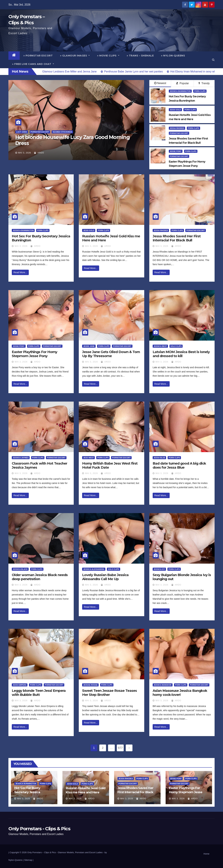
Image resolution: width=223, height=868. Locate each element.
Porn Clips (200, 91)
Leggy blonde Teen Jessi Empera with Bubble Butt (39, 693)
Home (206, 854)
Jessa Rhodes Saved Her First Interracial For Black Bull (177, 238)
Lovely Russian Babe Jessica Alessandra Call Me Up (105, 577)
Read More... (20, 272)
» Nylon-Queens (173, 56)
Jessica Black (20, 569)
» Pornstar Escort (38, 56)
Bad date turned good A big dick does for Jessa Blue (179, 465)
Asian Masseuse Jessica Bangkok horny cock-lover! (180, 693)
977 (120, 748)
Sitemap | (29, 860)
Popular (183, 83)
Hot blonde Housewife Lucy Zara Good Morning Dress (73, 140)
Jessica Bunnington (180, 91)
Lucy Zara (22, 132)
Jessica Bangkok (163, 685)
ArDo (39, 153)
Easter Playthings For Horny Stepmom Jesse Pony (35, 354)
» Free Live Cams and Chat (33, 64)
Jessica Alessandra (94, 569)
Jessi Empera (20, 685)
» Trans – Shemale (140, 56)
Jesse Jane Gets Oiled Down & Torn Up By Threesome (111, 354)
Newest (160, 83)
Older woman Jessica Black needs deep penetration (40, 577)
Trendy (204, 83)
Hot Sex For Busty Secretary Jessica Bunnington (27, 792)
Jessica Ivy (159, 569)
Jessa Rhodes (177, 128)
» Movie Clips (108, 56)
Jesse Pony (176, 151)
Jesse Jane (89, 346)
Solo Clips (176, 346)
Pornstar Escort (40, 132)
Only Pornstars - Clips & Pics (39, 829)
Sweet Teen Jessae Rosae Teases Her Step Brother (109, 693)
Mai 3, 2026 (25, 153)
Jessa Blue (159, 458)
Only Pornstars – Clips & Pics (42, 852)
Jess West (88, 458)
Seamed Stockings (62, 132)
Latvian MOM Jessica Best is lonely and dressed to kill (181, 354)
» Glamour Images (75, 56)
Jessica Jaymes (21, 458)
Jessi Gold (175, 110)
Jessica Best (160, 346)
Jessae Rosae (90, 685)
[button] (213, 60)
